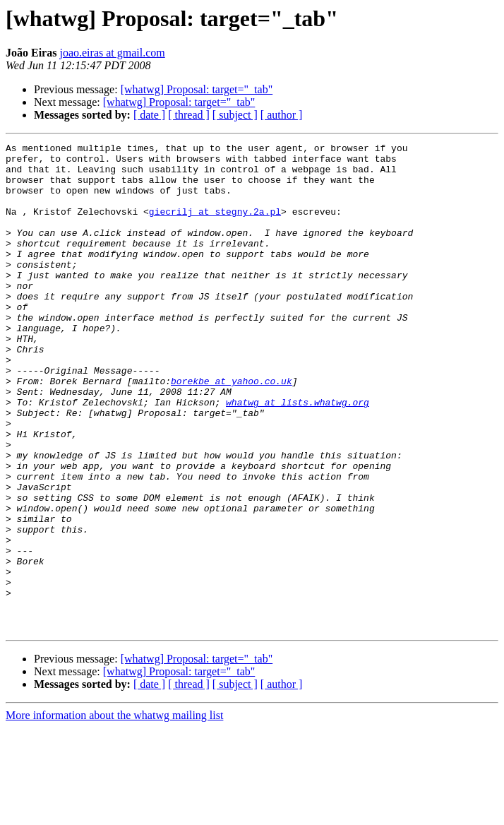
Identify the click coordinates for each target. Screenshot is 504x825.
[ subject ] (235, 115)
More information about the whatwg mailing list (114, 813)
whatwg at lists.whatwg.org (298, 455)
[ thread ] (189, 115)
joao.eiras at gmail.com (112, 53)
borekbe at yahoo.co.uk (232, 429)
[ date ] (149, 115)
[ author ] (282, 115)
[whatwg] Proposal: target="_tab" (197, 89)
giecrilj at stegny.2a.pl (215, 226)
